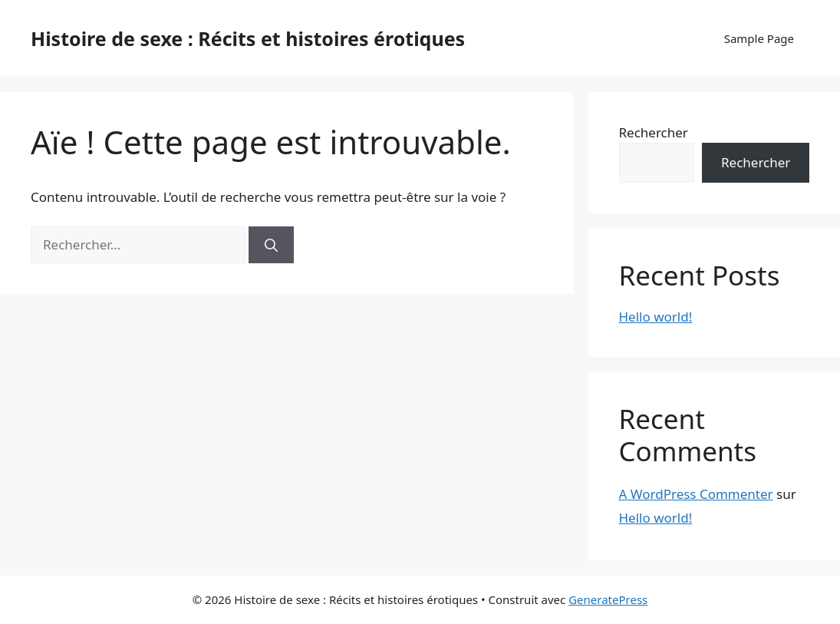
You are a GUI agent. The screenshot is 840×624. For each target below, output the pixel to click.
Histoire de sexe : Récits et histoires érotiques (248, 38)
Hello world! (656, 317)
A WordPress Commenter (696, 494)
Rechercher (654, 132)
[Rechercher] (271, 245)
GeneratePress (608, 599)
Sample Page (759, 38)
